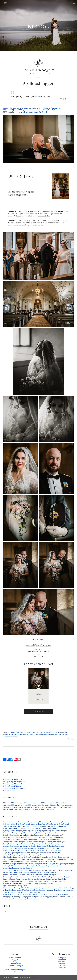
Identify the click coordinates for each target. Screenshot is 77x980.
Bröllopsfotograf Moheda (40, 835)
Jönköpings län (8, 735)
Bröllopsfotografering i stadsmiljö (26, 862)
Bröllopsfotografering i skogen (14, 788)
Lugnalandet (39, 881)
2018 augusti (19, 810)
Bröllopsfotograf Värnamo (20, 851)
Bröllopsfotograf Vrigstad (19, 855)
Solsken (42, 890)
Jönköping (12, 879)
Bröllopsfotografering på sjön (44, 864)
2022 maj (52, 803)
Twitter (62, 964)
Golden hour (18, 873)
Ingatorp (52, 877)
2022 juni (44, 803)
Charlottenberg (12, 870)
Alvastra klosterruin (10, 822)
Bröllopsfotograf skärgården (18, 844)
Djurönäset (28, 870)
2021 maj (24, 805)
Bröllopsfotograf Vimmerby (37, 853)
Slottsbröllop (69, 888)
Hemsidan (13, 875)
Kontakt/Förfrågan (15, 966)
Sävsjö (24, 888)
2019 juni (41, 807)
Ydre (36, 899)
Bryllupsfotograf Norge (42, 866)
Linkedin (62, 962)
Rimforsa (9, 888)
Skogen (50, 888)
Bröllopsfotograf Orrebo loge (38, 840)
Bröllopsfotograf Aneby (26, 824)
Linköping (30, 881)
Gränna (26, 873)
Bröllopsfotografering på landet (21, 864)
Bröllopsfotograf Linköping (20, 835)
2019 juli (34, 807)
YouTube (62, 966)
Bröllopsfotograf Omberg (17, 840)
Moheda (54, 881)
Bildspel (35, 822)
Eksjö (66, 732)
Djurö (21, 870)
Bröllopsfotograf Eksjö (16, 732)
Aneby (20, 822)
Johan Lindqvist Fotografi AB (15, 971)
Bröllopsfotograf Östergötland (14, 782)
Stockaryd (69, 890)
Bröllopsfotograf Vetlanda (17, 853)
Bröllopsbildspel (11, 824)
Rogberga (17, 888)
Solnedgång (34, 890)
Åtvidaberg (28, 822)
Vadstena (17, 892)
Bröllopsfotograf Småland (35, 112)
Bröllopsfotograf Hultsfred (36, 829)
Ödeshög (15, 884)
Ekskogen (60, 870)
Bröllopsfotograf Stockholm (41, 846)
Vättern (18, 895)
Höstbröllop (36, 877)
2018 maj (42, 810)
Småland (25, 735)
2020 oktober (55, 805)
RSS (7, 911)
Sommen (61, 890)
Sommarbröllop (51, 890)
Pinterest (62, 968)
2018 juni (34, 810)
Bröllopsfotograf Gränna (16, 829)
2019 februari (58, 807)
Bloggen (15, 960)
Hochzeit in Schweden (34, 875)
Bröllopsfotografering (15, 857)
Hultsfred (45, 877)
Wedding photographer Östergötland (27, 897)
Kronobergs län (52, 879)
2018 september (8, 810)
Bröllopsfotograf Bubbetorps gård (43, 826)
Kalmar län (32, 879)
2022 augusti (28, 803)
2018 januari (50, 810)
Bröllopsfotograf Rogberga (43, 842)
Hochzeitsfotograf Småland (21, 877)
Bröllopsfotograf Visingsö (12, 786)
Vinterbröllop (34, 735)
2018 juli (27, 810)
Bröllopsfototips (9, 791)
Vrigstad (58, 895)
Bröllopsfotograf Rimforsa (23, 842)
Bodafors (50, 822)
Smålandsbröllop (23, 890)
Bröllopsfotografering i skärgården (20, 859)
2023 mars (7, 803)
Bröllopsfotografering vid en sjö (21, 866)
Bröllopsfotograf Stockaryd (20, 846)
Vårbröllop (25, 892)
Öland (22, 884)
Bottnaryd (58, 822)
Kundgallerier (15, 964)
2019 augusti (26, 807)
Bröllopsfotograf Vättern (40, 851)
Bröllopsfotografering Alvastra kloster (37, 857)
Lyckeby (47, 881)
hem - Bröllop (15, 958)
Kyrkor (23, 881)
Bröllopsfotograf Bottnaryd (20, 826)
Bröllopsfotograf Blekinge (12, 780)
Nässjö (60, 881)
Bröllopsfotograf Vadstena (37, 848)
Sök (15, 968)
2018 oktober (68, 807)
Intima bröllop (62, 877)
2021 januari (33, 805)
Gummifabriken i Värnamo (39, 873)
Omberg (28, 884)
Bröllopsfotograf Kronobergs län (24, 833)
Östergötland (11, 886)
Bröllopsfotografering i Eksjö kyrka (32, 109)
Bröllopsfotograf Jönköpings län (35, 732)
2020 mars (17, 807)
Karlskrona (41, 879)
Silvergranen (31, 888)
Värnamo (11, 895)
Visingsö (51, 895)
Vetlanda (25, 895)
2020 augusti (7, 807)
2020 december (43, 805)
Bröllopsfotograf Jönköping (20, 831)
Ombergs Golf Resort (39, 884)
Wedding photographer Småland (50, 735)
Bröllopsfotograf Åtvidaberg (46, 824)
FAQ (15, 962)
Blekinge (42, 822)
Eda (50, 870)
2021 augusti (16, 805)
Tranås (10, 892)
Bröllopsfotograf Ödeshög (43, 837)
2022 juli (37, 803)
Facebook (62, 960)
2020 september (66, 805)
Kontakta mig (36, 977)
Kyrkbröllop (18, 735)
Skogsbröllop (58, 888)
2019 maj (49, 807)
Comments (71, 739)
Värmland (33, 892)
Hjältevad (21, 875)
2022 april (60, 803)
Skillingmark (42, 888)
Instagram (62, 958)
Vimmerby (33, 895)
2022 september (17, 803)
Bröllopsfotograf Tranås (18, 848)
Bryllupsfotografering (17, 868)
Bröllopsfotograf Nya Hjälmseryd (20, 837)
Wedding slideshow (27, 899)
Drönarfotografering (40, 870)
